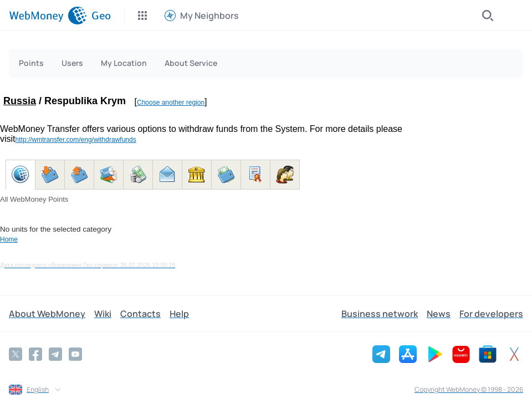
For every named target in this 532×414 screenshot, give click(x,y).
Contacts (140, 314)
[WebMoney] (48, 16)
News (439, 314)
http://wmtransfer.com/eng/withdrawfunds (76, 140)
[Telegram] (55, 354)
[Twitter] (16, 354)
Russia (20, 101)
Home (9, 239)
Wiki (103, 314)
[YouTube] (75, 354)
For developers (491, 314)
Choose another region (171, 103)
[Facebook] (35, 354)
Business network (380, 314)
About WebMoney (47, 314)
